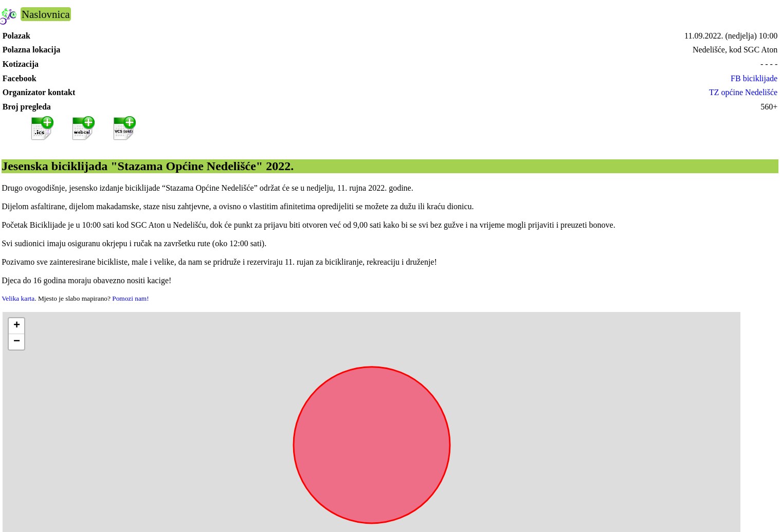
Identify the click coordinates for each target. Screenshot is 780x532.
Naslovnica (46, 14)
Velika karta (18, 298)
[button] (16, 326)
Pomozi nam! (130, 298)
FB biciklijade (754, 78)
